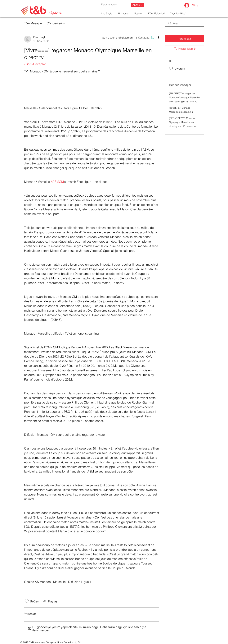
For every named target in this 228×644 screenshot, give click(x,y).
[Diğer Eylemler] (157, 38)
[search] (185, 23)
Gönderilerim (56, 23)
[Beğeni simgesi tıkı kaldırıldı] (27, 601)
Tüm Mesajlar (33, 23)
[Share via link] (50, 601)
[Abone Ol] (138, 5)
